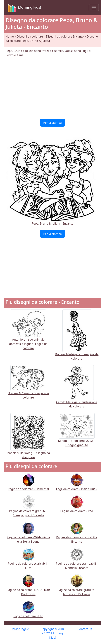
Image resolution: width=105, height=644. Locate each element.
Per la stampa (53, 123)
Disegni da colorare (30, 36)
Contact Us (85, 629)
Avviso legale (20, 629)
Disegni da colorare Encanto (65, 36)
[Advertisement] (52, 88)
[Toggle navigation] (94, 8)
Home (10, 36)
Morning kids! (24, 8)
